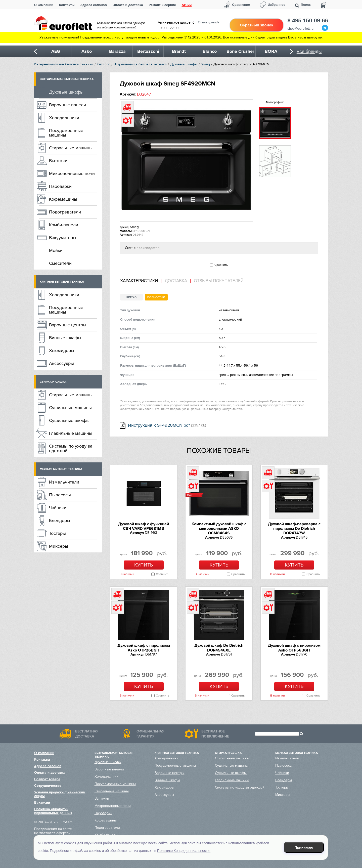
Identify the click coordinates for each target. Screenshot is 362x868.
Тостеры (57, 533)
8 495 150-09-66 (308, 21)
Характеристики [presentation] (139, 281)
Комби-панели (64, 225)
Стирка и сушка (53, 382)
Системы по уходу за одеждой (71, 448)
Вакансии (42, 802)
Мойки (56, 250)
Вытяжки (58, 161)
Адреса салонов (93, 5)
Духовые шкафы (184, 64)
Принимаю (304, 847)
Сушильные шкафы (69, 420)
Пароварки (60, 186)
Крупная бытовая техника (62, 282)
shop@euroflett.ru (301, 29)
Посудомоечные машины (66, 133)
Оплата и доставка (128, 5)
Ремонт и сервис (162, 5)
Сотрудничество (48, 786)
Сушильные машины (70, 408)
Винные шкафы (65, 338)
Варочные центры (68, 325)
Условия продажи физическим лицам (60, 794)
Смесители (60, 263)
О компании (44, 5)
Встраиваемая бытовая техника (140, 64)
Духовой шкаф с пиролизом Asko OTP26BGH (144, 648)
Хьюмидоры (62, 351)
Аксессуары (61, 363)
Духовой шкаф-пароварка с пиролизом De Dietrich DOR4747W (294, 529)
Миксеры (59, 546)
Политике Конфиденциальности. (184, 851)
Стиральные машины (71, 148)
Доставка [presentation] (176, 281)
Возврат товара (47, 779)
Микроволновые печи (72, 173)
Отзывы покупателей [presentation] (219, 281)
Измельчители (64, 482)
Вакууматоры (63, 238)
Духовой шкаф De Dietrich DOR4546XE (219, 648)
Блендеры (60, 520)
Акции (187, 5)
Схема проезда (209, 22)
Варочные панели (67, 105)
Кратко (131, 297)
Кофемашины (63, 199)
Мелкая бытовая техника (61, 469)
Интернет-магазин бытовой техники (64, 64)
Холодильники (64, 118)
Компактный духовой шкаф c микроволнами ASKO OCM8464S (219, 529)
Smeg (205, 64)
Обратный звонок (256, 25)
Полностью (156, 297)
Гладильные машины (71, 433)
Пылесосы (60, 495)
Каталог (103, 64)
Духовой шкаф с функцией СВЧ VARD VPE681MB (144, 526)
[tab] (141, 281)
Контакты (67, 5)
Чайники (58, 508)
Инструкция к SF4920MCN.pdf (159, 425)
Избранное (277, 5)
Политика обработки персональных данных (53, 811)
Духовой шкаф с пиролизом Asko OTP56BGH (294, 648)
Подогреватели (65, 212)
